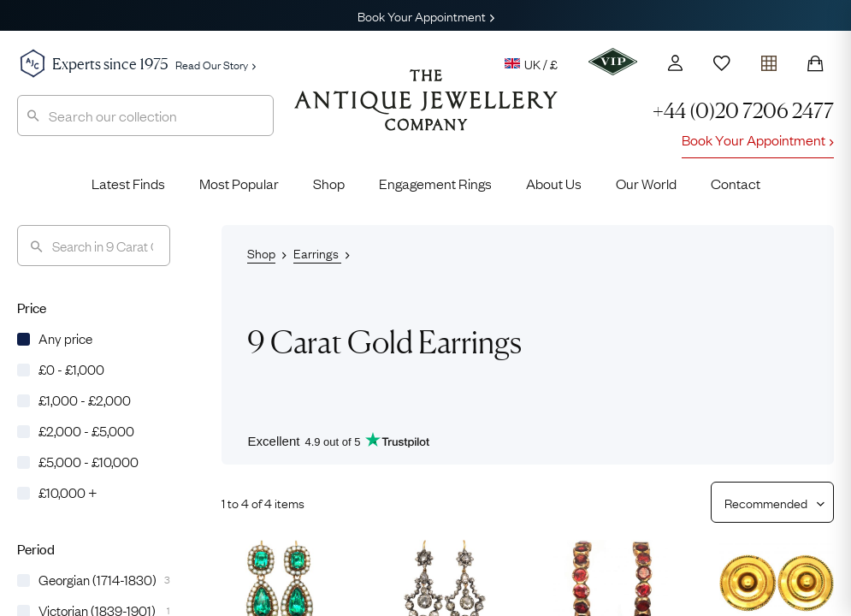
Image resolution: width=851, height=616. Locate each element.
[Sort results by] (766, 502)
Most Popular (239, 183)
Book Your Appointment (426, 15)
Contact (736, 183)
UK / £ (531, 63)
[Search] (94, 246)
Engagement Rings (435, 183)
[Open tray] (769, 59)
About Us (554, 183)
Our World (646, 183)
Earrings (317, 252)
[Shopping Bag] (815, 63)
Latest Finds (128, 183)
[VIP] (613, 62)
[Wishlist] (722, 63)
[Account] (675, 63)
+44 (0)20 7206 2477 (743, 111)
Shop (329, 183)
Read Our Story (216, 64)
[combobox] (145, 115)
